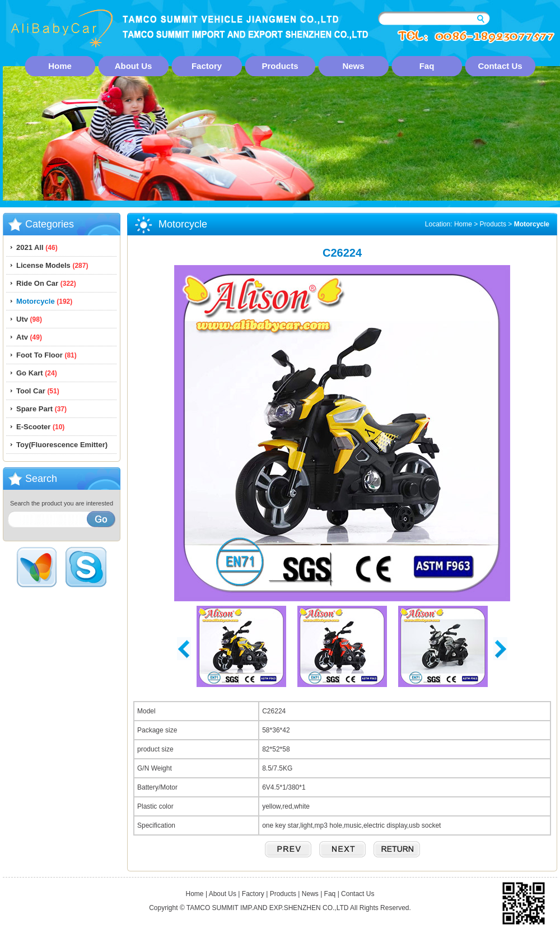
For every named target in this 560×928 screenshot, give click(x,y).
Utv (29, 319)
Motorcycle (44, 301)
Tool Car (38, 391)
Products (280, 66)
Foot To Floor (46, 355)
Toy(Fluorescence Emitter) (62, 445)
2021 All (37, 247)
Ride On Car (46, 283)
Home (60, 66)
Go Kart (37, 373)
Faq (427, 66)
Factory (207, 66)
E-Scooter (40, 427)
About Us (134, 66)
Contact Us (500, 66)
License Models (52, 265)
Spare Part (41, 409)
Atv (29, 337)
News (353, 66)
